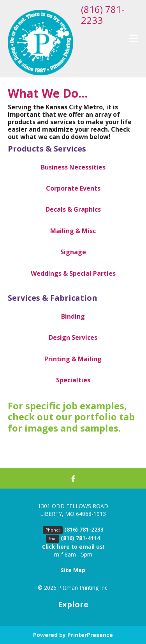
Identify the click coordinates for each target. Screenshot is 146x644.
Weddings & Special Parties (73, 273)
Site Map (73, 570)
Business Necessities (73, 167)
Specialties (73, 380)
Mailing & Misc (73, 231)
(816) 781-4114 (80, 538)
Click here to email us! (73, 547)
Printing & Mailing (73, 359)
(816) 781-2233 (103, 15)
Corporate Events (73, 188)
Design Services (73, 337)
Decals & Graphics (73, 209)
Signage (73, 252)
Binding (73, 316)
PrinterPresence (90, 635)
